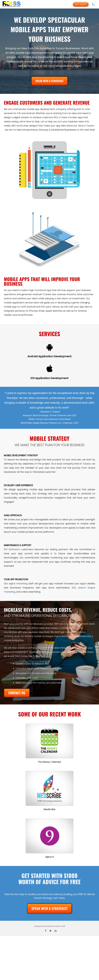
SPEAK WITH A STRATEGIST (49, 81)
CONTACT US (17, 693)
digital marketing (18, 584)
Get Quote (81, 4)
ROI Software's (12, 549)
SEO (74, 588)
